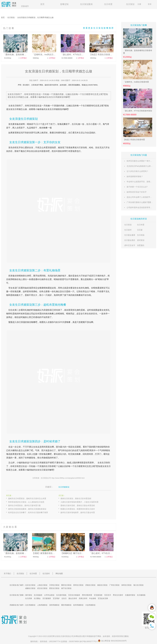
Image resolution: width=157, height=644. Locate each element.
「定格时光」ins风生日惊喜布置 (136, 82)
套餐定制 (64, 4)
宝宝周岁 (56, 598)
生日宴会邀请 (130, 235)
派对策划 (141, 240)
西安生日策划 (54, 588)
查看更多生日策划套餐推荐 (98, 28)
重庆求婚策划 (66, 605)
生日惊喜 (50, 466)
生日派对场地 (61, 595)
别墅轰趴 (141, 245)
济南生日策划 (90, 585)
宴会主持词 (73, 598)
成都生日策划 (30, 588)
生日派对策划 (64, 636)
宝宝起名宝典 (103, 598)
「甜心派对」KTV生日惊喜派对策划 (138, 111)
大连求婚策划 (90, 605)
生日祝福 (141, 235)
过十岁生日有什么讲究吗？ (137, 171)
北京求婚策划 (30, 605)
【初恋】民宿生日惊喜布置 (134, 140)
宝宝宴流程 (98, 595)
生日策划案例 (86, 4)
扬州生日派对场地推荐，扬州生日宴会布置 (78, 512)
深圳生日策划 (126, 585)
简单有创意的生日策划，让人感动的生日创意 (26, 502)
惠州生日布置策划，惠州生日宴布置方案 (24, 505)
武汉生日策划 (42, 588)
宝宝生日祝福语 (74, 595)
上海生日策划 (42, 585)
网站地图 (59, 574)
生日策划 (130, 4)
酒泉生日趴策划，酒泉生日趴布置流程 (76, 498)
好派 (49, 636)
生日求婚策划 (64, 487)
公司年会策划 (49, 595)
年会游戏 (93, 598)
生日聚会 (37, 598)
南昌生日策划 (102, 585)
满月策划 (29, 595)
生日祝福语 (38, 595)
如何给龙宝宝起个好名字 (137, 192)
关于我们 (7, 574)
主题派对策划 (130, 595)
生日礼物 (76, 124)
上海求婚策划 (42, 605)
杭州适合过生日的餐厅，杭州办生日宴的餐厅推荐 (28, 512)
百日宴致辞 (47, 598)
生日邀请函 (141, 595)
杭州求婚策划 (78, 605)
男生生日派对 (118, 595)
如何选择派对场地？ (135, 176)
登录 (150, 4)
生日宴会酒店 (130, 240)
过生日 (64, 598)
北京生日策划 (30, 585)
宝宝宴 (140, 230)
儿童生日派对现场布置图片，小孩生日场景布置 (79, 502)
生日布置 (108, 4)
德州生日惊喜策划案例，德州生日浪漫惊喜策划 (27, 509)
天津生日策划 (54, 585)
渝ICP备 (89, 641)
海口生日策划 (138, 585)
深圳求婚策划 (54, 605)
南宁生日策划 (66, 588)
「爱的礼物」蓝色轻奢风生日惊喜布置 (138, 52)
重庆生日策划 (66, 585)
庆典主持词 (83, 598)
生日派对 (128, 230)
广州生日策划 (114, 585)
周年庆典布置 (87, 595)
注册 (139, 4)
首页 (42, 4)
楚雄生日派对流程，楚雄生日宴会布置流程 (78, 505)
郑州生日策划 (78, 585)
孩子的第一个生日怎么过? (137, 187)
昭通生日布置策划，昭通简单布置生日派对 (78, 509)
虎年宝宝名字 (130, 245)
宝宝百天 (108, 595)
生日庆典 (29, 598)
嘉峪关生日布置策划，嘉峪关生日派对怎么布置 (27, 498)
